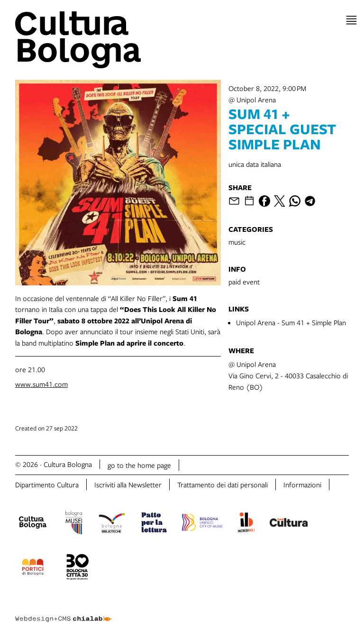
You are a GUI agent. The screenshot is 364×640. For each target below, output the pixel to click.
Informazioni (302, 485)
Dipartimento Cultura (47, 485)
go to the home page (139, 465)
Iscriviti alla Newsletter (128, 485)
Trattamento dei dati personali (223, 485)
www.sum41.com (41, 384)
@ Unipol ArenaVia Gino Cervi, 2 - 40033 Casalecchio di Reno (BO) (288, 375)
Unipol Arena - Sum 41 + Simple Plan (291, 322)
